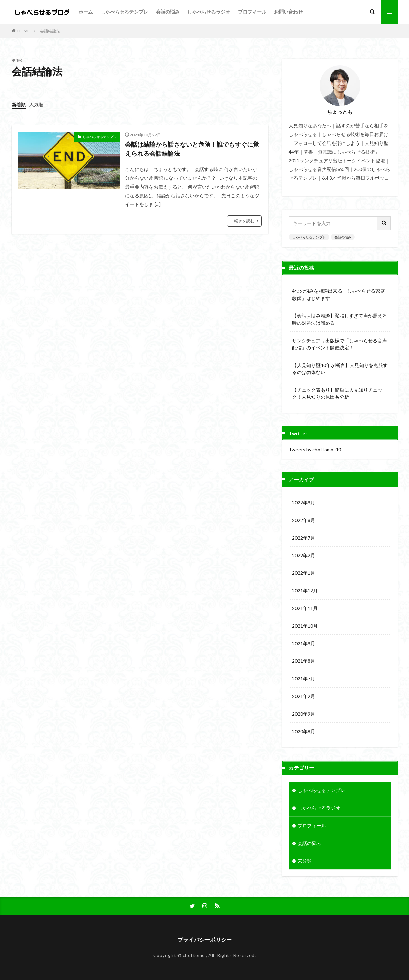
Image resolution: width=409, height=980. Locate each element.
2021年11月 (305, 608)
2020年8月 (304, 731)
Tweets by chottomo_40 (315, 449)
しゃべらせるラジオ (209, 12)
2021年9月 (304, 643)
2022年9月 (304, 503)
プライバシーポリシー (205, 940)
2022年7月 (304, 538)
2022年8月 (304, 520)
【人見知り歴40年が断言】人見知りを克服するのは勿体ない (340, 369)
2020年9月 (304, 714)
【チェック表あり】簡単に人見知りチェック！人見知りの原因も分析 (337, 393)
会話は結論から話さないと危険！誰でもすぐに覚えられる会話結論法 (192, 149)
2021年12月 (305, 591)
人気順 (36, 104)
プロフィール (252, 12)
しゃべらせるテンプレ (124, 12)
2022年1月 (304, 573)
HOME (24, 31)
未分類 (305, 861)
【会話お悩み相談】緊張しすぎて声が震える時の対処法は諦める (340, 319)
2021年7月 (304, 679)
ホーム (86, 12)
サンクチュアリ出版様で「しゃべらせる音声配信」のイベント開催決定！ (340, 344)
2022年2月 (304, 555)
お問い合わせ (288, 12)
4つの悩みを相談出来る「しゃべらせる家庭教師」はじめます (339, 295)
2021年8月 (304, 661)
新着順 (19, 104)
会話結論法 (50, 31)
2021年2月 (304, 696)
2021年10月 (305, 626)
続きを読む (244, 221)
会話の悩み (168, 12)
